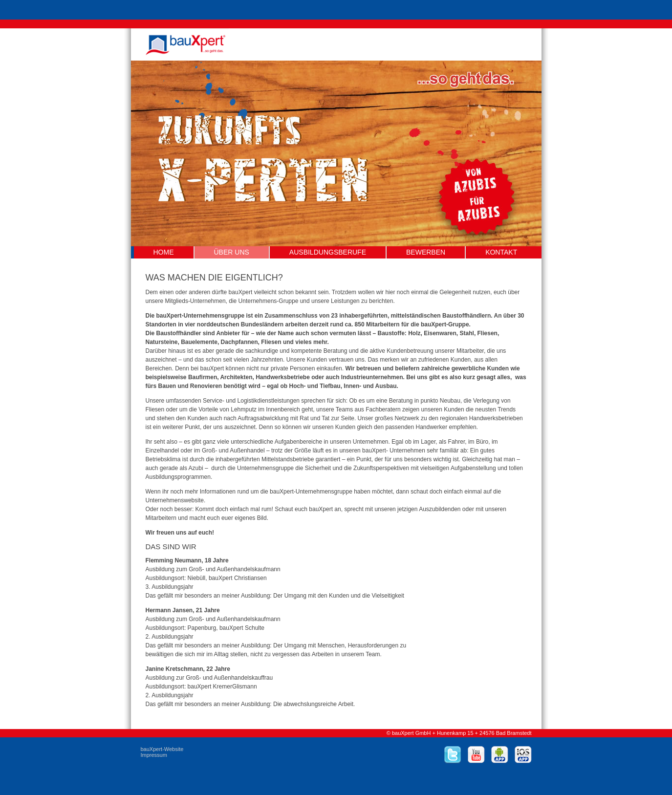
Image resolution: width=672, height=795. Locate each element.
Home (164, 252)
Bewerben (426, 252)
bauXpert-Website (162, 749)
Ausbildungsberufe (328, 252)
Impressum (154, 755)
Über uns (232, 252)
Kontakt (501, 252)
